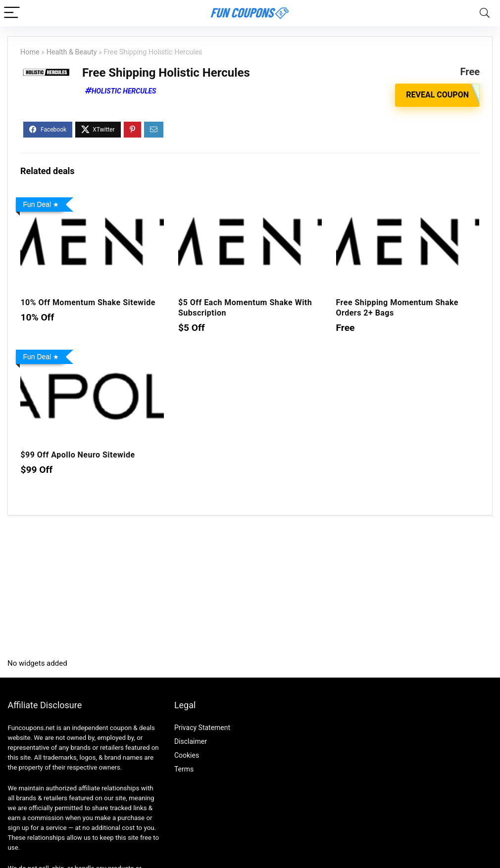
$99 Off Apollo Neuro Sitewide (77, 455)
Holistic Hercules (124, 91)
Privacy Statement (202, 728)
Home (30, 52)
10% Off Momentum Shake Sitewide (88, 302)
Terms (184, 769)
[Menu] (12, 13)
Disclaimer (191, 741)
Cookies (187, 755)
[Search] (485, 13)
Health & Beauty (72, 52)
